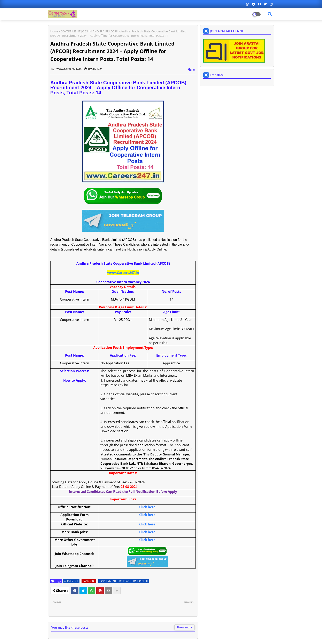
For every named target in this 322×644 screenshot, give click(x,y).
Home (54, 31)
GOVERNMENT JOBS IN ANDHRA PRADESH (89, 31)
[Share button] (117, 591)
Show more (185, 627)
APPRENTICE (71, 581)
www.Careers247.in (123, 273)
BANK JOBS (89, 581)
